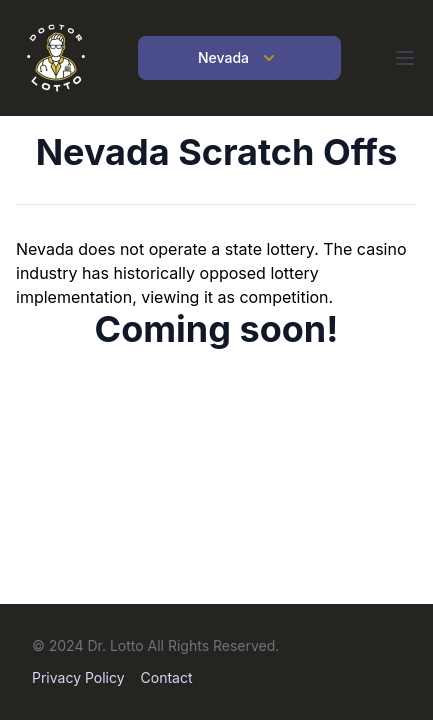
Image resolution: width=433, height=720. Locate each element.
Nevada (239, 58)
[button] (405, 58)
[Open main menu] (405, 58)
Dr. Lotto (115, 645)
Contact (167, 677)
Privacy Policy (78, 677)
